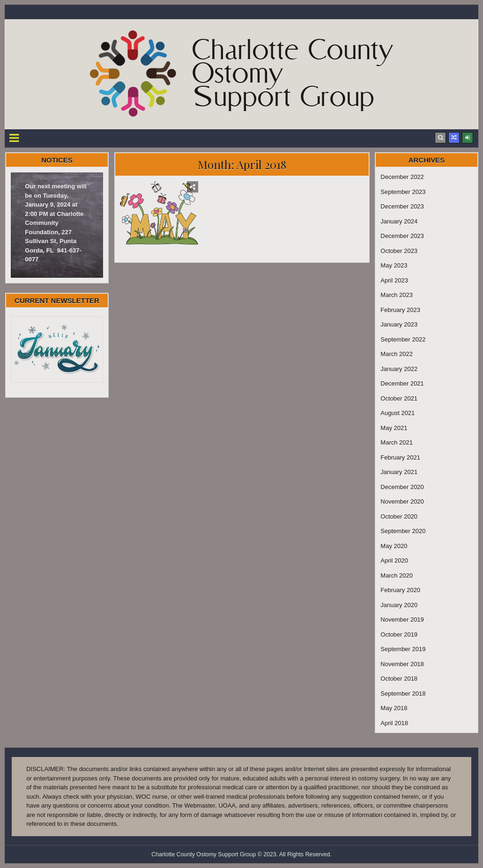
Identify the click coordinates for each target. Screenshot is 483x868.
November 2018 (402, 664)
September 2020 (403, 531)
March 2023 (397, 295)
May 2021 (394, 428)
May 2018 (394, 708)
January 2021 (399, 472)
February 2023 (400, 310)
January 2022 (399, 369)
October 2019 (399, 634)
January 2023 (399, 324)
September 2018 (403, 694)
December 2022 (402, 177)
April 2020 (394, 560)
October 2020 (399, 516)
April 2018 (394, 723)
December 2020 (402, 487)
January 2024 (399, 221)
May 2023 (394, 265)
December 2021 (402, 383)
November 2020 (402, 501)
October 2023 (399, 251)
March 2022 (397, 354)
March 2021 (397, 442)
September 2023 (403, 192)
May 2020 (394, 546)
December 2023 (402, 206)
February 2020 (400, 590)
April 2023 (394, 280)
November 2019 (402, 619)
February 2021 (400, 457)
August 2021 (398, 413)
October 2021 (399, 398)
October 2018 (399, 679)
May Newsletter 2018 (159, 253)
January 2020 (399, 605)
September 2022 (403, 339)
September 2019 (403, 649)
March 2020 (397, 575)
